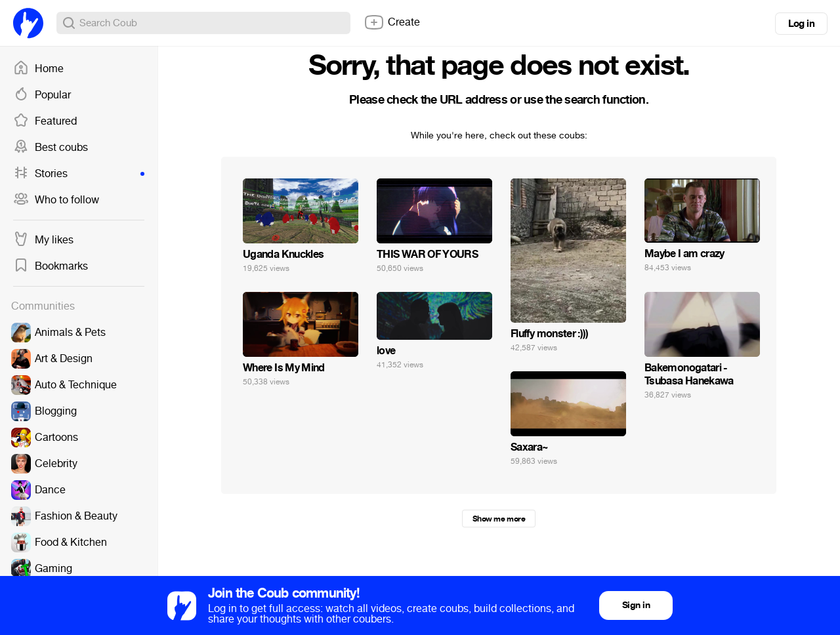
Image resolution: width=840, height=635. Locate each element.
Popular (42, 95)
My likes (43, 240)
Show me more (499, 519)
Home (38, 69)
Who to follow (56, 200)
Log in (801, 24)
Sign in (636, 605)
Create (392, 22)
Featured (45, 121)
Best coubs (51, 148)
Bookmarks (51, 266)
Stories (79, 174)
